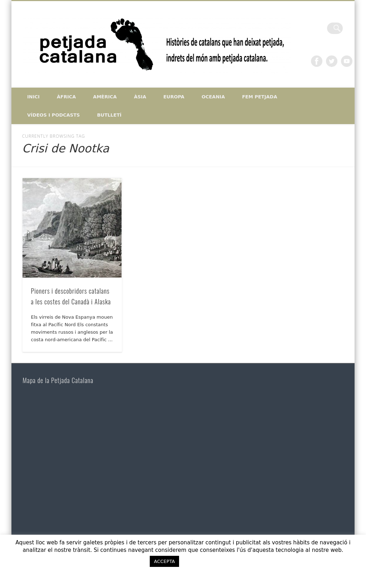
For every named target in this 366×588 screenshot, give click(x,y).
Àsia (140, 97)
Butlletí (109, 115)
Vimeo (347, 61)
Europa (174, 97)
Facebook (317, 61)
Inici (33, 97)
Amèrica (105, 97)
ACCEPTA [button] (165, 561)
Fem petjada (259, 97)
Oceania (213, 97)
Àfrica (66, 97)
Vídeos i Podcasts (53, 115)
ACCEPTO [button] (205, 561)
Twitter (332, 61)
